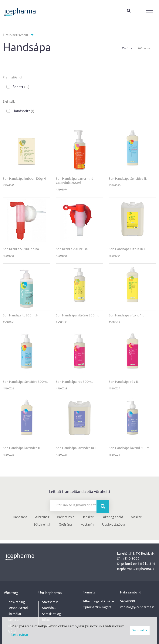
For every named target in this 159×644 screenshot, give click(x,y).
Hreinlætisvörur (16, 35)
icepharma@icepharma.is (136, 569)
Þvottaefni (87, 524)
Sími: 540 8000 (128, 559)
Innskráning (138, 11)
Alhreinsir (42, 517)
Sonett (21, 87)
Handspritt (23, 111)
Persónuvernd (18, 608)
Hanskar (88, 517)
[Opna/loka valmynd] (151, 8)
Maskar (136, 517)
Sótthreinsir (42, 524)
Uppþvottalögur (114, 524)
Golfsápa (65, 524)
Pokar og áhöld (112, 517)
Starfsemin (50, 602)
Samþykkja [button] (140, 630)
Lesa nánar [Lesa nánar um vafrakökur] (20, 635)
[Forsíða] (20, 10)
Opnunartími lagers (97, 607)
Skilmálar (14, 614)
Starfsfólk (49, 608)
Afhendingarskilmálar (99, 601)
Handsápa (20, 517)
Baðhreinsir (66, 517)
